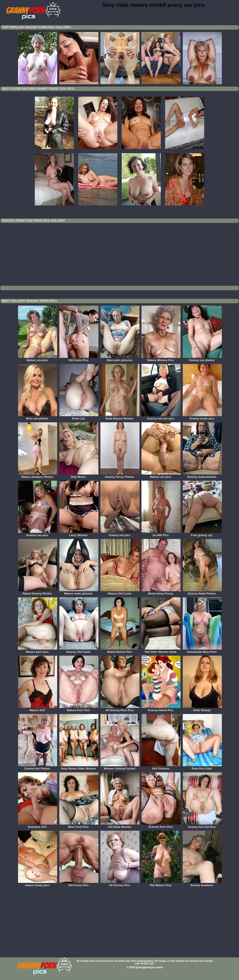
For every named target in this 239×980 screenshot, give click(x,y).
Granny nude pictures (202, 475)
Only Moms (79, 475)
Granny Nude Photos (202, 592)
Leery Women (79, 534)
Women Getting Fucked (120, 767)
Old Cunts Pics (79, 359)
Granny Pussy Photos (120, 475)
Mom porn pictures (120, 359)
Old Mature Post (161, 884)
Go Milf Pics (161, 534)
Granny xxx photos (202, 359)
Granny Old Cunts (79, 650)
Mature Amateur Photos (38, 475)
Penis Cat (79, 417)
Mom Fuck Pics (79, 825)
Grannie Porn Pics (161, 825)
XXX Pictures (161, 767)
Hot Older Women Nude (161, 650)
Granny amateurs (202, 884)
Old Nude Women (120, 825)
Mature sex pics (38, 359)
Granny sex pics (38, 534)
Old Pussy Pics (79, 884)
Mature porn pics (38, 650)
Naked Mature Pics (120, 650)
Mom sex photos (38, 417)
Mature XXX (38, 709)
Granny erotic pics (202, 417)
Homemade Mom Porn (202, 650)
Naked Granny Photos (38, 592)
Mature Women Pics (161, 359)
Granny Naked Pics (161, 709)
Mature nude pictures (79, 592)
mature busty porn (38, 884)
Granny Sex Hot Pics (202, 825)
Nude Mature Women (120, 417)
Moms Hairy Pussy (161, 592)
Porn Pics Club (202, 767)
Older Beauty (202, 709)
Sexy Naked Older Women (79, 767)
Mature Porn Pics (79, 709)
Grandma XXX (38, 825)
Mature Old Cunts (120, 592)
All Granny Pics (120, 884)
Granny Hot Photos (38, 767)
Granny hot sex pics (161, 417)
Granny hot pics (120, 534)
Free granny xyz (202, 534)
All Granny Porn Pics (120, 709)
